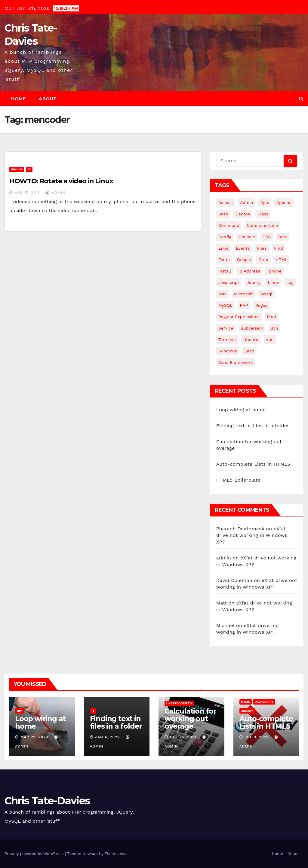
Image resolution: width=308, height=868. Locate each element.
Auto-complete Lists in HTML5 (253, 464)
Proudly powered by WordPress (35, 854)
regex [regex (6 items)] (261, 305)
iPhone (17, 169)
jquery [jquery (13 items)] (254, 282)
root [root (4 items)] (272, 317)
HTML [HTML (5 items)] (281, 260)
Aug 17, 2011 (27, 193)
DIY (19, 711)
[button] (301, 99)
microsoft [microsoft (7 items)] (244, 294)
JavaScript (264, 702)
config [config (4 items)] (225, 237)
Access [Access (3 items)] (226, 203)
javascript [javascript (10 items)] (229, 282)
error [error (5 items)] (223, 248)
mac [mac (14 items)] (223, 294)
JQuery (247, 711)
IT (29, 169)
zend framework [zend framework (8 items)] (236, 362)
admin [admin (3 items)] (247, 203)
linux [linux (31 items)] (273, 282)
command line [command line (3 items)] (262, 225)
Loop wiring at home (241, 410)
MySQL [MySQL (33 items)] (225, 305)
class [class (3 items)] (263, 214)
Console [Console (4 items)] (247, 237)
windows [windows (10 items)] (228, 351)
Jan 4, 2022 (107, 737)
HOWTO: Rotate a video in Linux (61, 181)
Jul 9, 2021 (256, 737)
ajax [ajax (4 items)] (265, 203)
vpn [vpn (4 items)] (270, 340)
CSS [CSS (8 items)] (267, 237)
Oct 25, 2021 (183, 737)
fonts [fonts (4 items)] (224, 260)
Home (18, 99)
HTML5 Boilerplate (238, 480)
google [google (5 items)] (244, 260)
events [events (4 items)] (243, 248)
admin (55, 193)
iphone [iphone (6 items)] (274, 271)
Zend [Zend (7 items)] (249, 351)
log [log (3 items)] (290, 282)
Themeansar (116, 854)
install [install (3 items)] (225, 271)
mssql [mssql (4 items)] (266, 294)
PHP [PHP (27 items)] (244, 305)
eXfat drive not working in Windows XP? (252, 535)
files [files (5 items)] (262, 248)
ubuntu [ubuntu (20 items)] (251, 340)
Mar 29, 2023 (34, 737)
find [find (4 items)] (279, 248)
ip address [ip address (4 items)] (249, 271)
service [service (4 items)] (226, 328)
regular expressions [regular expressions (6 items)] (239, 317)
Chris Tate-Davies (47, 801)
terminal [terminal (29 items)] (227, 340)
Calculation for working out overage (190, 719)
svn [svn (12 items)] (274, 328)
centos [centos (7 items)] (243, 214)
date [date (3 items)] (283, 237)
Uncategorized (179, 703)
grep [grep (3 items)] (263, 260)
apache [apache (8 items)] (284, 203)
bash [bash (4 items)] (223, 214)
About (48, 99)
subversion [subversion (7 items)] (252, 328)
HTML (246, 702)
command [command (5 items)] (229, 225)
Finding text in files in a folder (253, 426)
